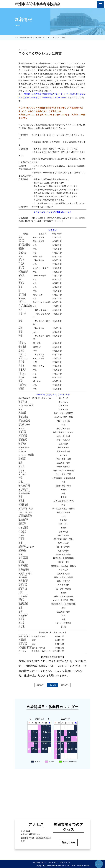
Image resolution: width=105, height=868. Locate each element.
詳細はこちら (69, 842)
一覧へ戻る (52, 685)
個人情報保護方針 (40, 863)
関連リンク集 (65, 863)
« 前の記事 (40, 685)
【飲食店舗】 (52, 230)
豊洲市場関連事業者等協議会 (38, 4)
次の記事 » (65, 685)
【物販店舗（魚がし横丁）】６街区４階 (52, 395)
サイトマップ (53, 863)
